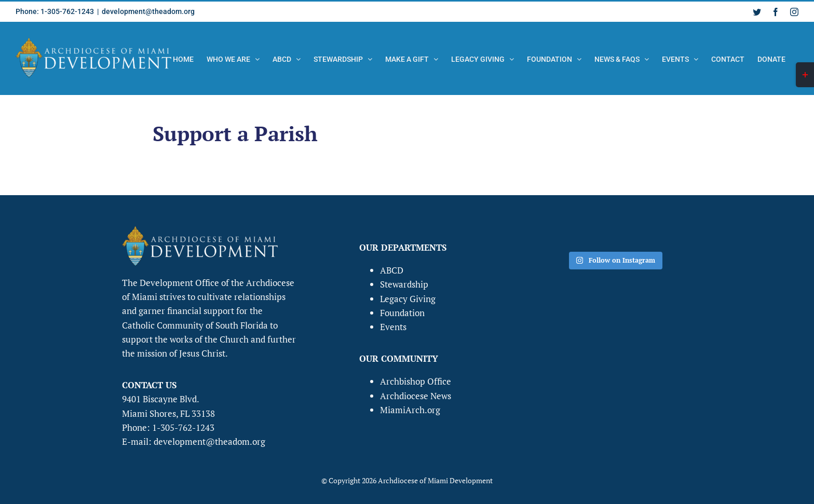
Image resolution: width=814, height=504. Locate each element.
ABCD (392, 270)
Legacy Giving (408, 299)
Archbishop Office (416, 381)
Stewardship (404, 284)
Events (393, 327)
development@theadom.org (148, 11)
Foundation (402, 313)
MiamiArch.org (410, 410)
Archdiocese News (416, 396)
